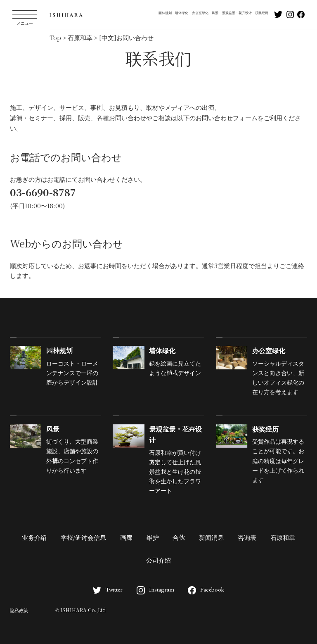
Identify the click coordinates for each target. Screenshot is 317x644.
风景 (215, 13)
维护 (153, 538)
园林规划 (165, 13)
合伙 (179, 538)
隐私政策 (19, 611)
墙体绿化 (182, 13)
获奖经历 (262, 13)
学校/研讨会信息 (83, 538)
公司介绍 (158, 561)
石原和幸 (283, 538)
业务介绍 (34, 538)
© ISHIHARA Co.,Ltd (80, 611)
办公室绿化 (200, 13)
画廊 (126, 538)
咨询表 (247, 538)
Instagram (155, 589)
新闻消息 (211, 538)
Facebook (206, 589)
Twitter (108, 589)
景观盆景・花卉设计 (237, 13)
